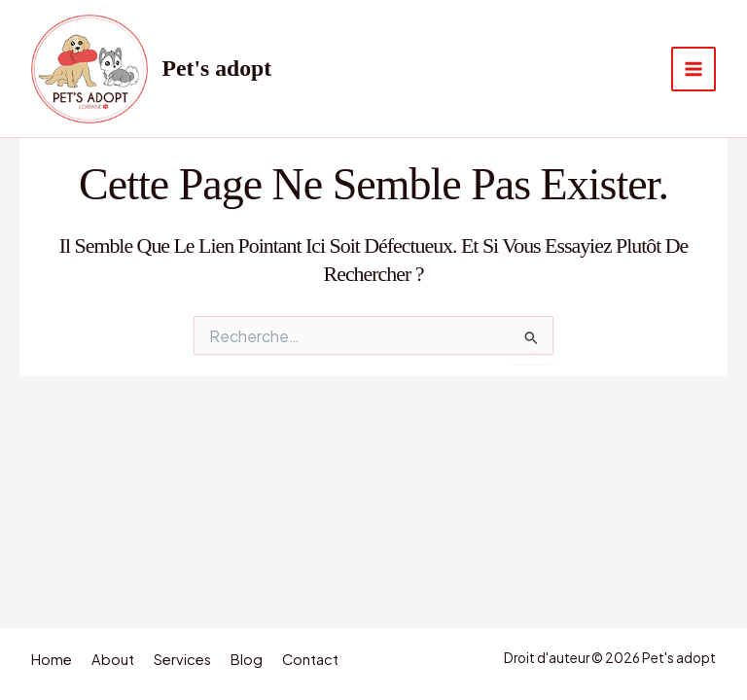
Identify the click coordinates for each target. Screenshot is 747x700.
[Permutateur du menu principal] (694, 69)
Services (182, 659)
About (113, 659)
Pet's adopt (217, 68)
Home (52, 659)
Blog (247, 659)
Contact (310, 659)
